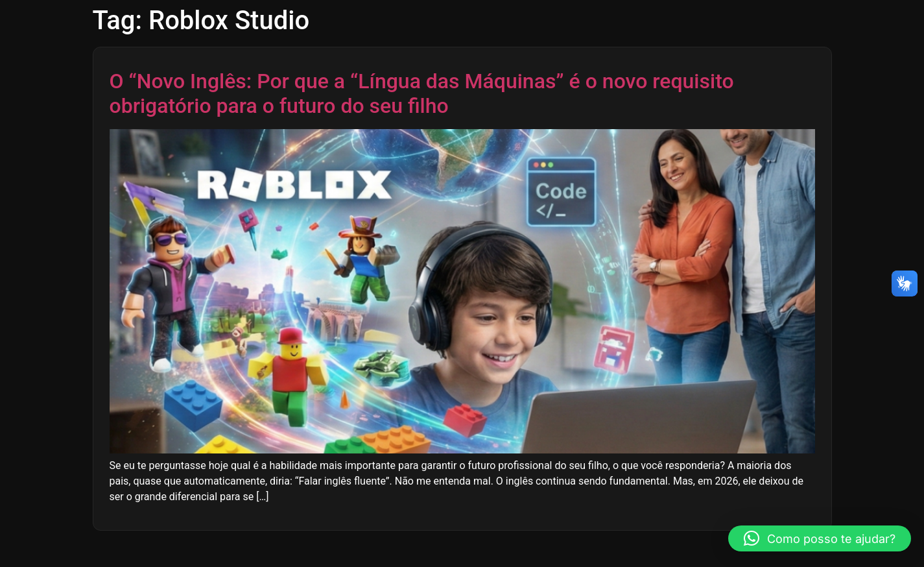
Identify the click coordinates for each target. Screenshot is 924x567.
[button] (820, 538)
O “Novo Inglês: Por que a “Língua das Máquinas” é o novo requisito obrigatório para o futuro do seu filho (422, 93)
